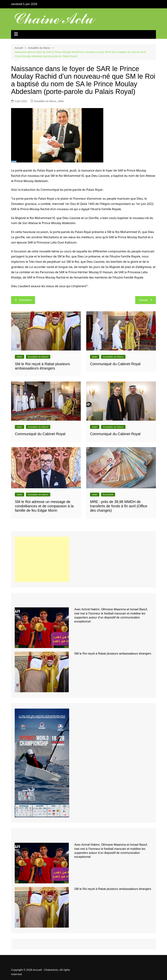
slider (61, 101)
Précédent (23, 300)
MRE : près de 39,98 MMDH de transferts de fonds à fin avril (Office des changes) (119, 506)
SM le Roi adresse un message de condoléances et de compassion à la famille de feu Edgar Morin (44, 506)
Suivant (146, 300)
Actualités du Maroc (45, 101)
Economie (108, 495)
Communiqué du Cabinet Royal (115, 364)
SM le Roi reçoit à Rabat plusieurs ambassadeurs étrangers (113, 654)
